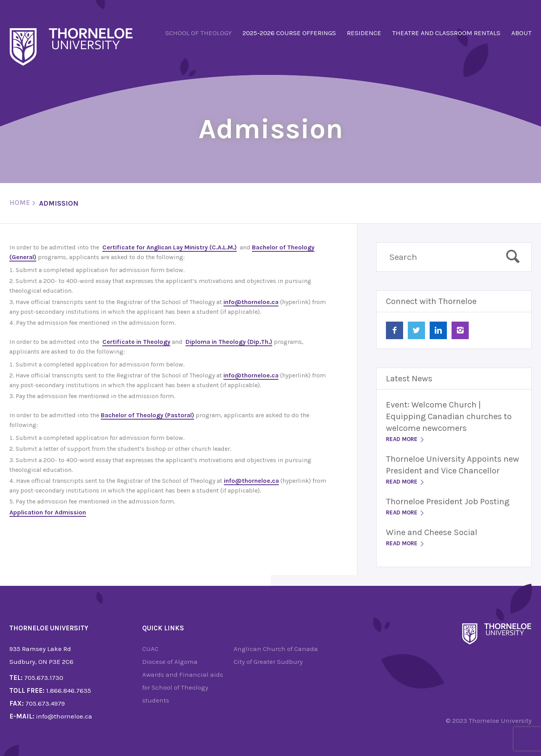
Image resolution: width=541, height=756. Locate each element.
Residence (364, 33)
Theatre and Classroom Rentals (446, 33)
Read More (405, 439)
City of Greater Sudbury (268, 662)
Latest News (409, 379)
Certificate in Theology (136, 342)
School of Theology (198, 33)
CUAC (150, 649)
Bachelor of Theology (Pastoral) (147, 415)
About (521, 33)
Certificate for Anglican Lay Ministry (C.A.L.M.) (170, 247)
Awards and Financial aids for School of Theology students (183, 687)
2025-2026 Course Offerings (289, 33)
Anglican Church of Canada (276, 649)
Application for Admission (48, 512)
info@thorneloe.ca (251, 302)
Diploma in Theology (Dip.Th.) (229, 342)
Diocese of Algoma (170, 662)
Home (20, 203)
